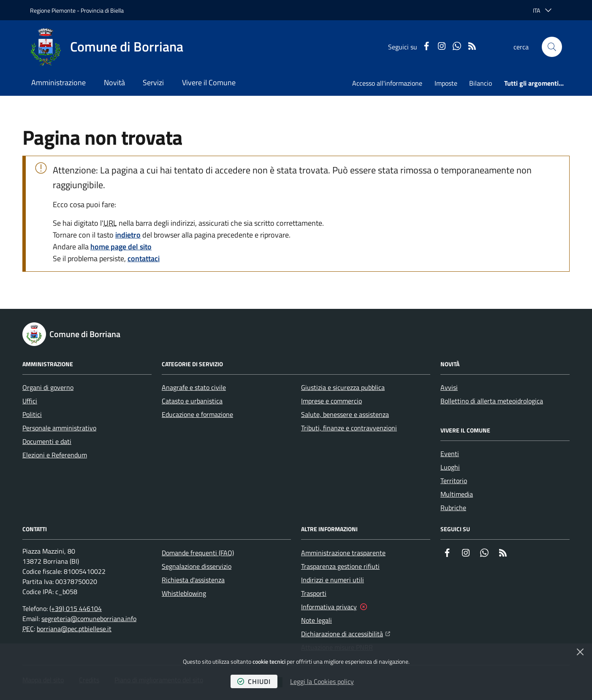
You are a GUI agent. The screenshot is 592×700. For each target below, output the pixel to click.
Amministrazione (58, 82)
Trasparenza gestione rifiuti (340, 566)
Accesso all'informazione (387, 83)
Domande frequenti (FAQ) (198, 553)
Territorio (454, 481)
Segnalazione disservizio (197, 566)
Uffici (30, 401)
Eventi (450, 454)
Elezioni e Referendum (55, 455)
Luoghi (450, 467)
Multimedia (457, 494)
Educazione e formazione (197, 414)
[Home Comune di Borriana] (107, 47)
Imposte (446, 83)
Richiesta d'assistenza (193, 580)
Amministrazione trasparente (343, 553)
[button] (552, 47)
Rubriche (453, 508)
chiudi (254, 681)
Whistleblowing (184, 593)
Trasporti (314, 593)
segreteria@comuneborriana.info (89, 619)
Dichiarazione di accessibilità (346, 633)
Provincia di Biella (102, 10)
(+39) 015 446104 (76, 608)
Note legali (316, 620)
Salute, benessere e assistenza (345, 414)
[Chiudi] (580, 652)
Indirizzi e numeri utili (333, 580)
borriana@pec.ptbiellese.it (74, 629)
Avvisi (449, 387)
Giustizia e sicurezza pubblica (343, 387)
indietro (128, 235)
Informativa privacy (329, 607)
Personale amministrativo (59, 428)
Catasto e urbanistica (192, 401)
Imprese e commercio (331, 401)
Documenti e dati (47, 441)
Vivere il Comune (209, 82)
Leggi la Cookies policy (322, 681)
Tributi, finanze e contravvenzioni (349, 428)
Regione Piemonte (53, 10)
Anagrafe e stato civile (194, 387)
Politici (32, 414)
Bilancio (481, 83)
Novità (114, 82)
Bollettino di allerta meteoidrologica (492, 401)
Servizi (153, 82)
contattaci (144, 258)
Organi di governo (48, 387)
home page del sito (121, 247)
